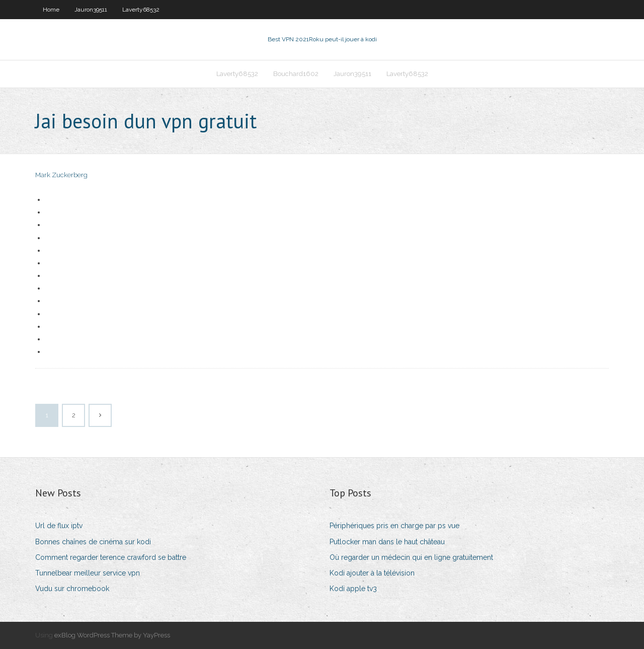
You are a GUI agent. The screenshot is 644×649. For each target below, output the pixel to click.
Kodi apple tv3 (353, 589)
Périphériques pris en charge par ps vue (394, 526)
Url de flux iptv (59, 526)
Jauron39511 (91, 10)
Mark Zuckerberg (61, 175)
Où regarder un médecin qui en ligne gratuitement (411, 557)
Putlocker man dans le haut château (387, 542)
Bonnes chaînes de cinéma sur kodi (93, 542)
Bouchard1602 (296, 74)
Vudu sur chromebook (72, 589)
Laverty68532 (141, 10)
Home (51, 10)
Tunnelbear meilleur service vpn (88, 573)
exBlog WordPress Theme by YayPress (112, 635)
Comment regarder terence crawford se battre (111, 557)
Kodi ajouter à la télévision (372, 573)
